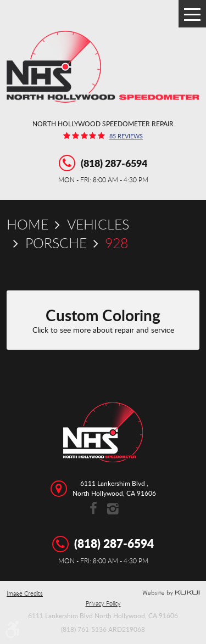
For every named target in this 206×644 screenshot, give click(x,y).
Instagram (113, 509)
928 (116, 243)
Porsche (56, 243)
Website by (171, 593)
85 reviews (126, 136)
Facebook (94, 509)
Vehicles (98, 224)
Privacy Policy (103, 603)
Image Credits (25, 593)
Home (27, 224)
